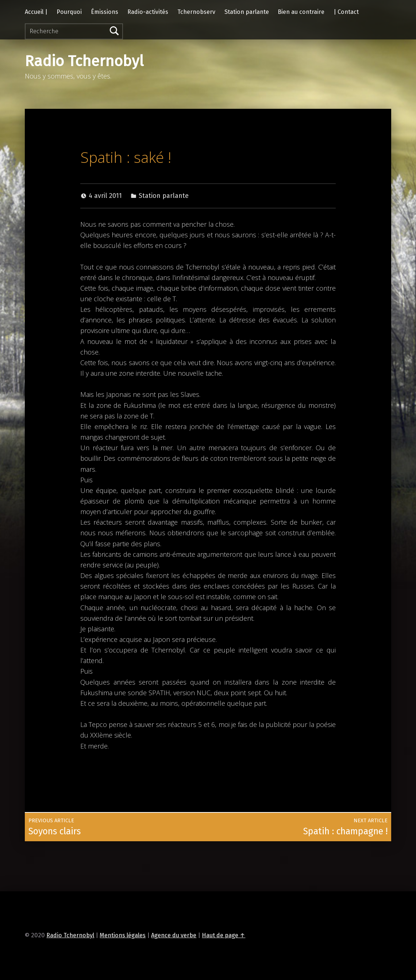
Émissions (105, 12)
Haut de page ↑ (224, 935)
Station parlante (247, 12)
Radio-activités (148, 12)
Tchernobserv (196, 12)
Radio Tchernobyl (84, 61)
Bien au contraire (301, 12)
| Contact (346, 12)
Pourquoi (69, 12)
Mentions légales (123, 935)
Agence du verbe (174, 935)
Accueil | (36, 12)
